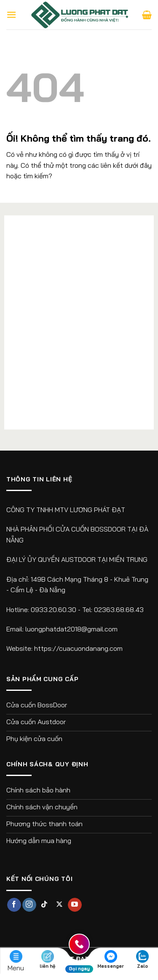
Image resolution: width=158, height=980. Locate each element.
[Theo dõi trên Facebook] (14, 905)
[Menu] (11, 15)
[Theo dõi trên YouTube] (75, 905)
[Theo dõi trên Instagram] (29, 905)
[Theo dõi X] (60, 905)
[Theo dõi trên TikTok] (44, 905)
